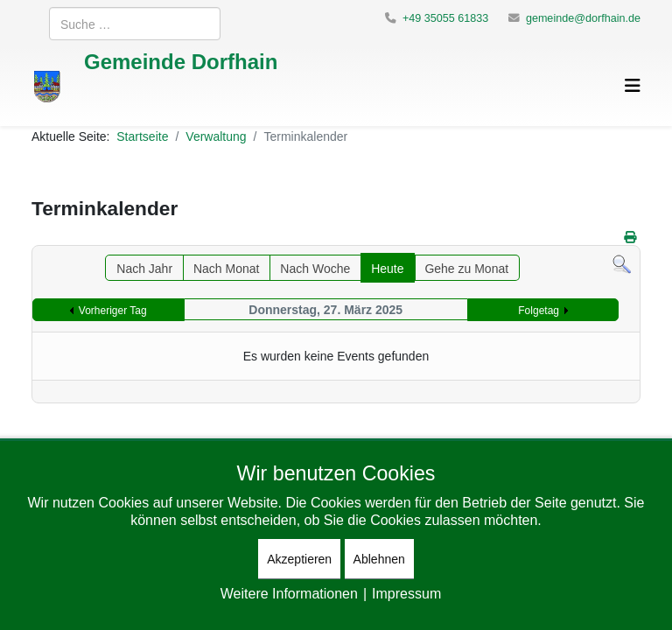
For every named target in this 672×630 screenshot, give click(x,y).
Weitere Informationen (289, 593)
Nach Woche (315, 268)
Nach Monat (226, 268)
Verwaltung (216, 136)
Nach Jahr (144, 268)
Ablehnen (379, 559)
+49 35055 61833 (445, 18)
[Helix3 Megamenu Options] (633, 85)
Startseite (142, 136)
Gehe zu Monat (466, 268)
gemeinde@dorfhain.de (583, 18)
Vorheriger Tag (113, 310)
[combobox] (135, 24)
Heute (387, 268)
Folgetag (539, 310)
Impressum (406, 593)
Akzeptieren (299, 559)
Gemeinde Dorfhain (181, 61)
